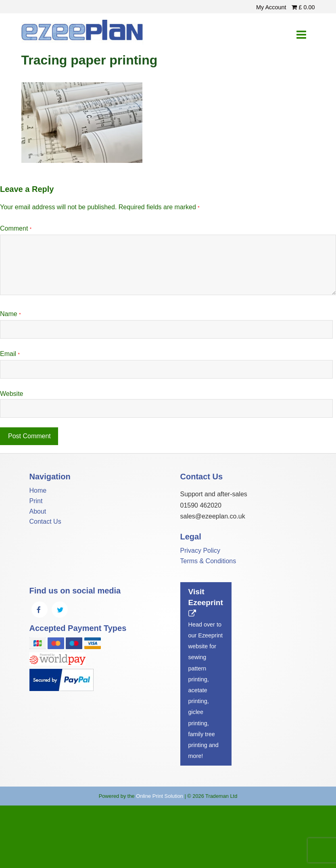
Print (36, 501)
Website (12, 394)
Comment (16, 228)
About (38, 511)
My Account (272, 7)
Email (10, 354)
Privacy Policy (200, 551)
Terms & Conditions (208, 561)
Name (10, 314)
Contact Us (45, 521)
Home (38, 490)
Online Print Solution (160, 796)
